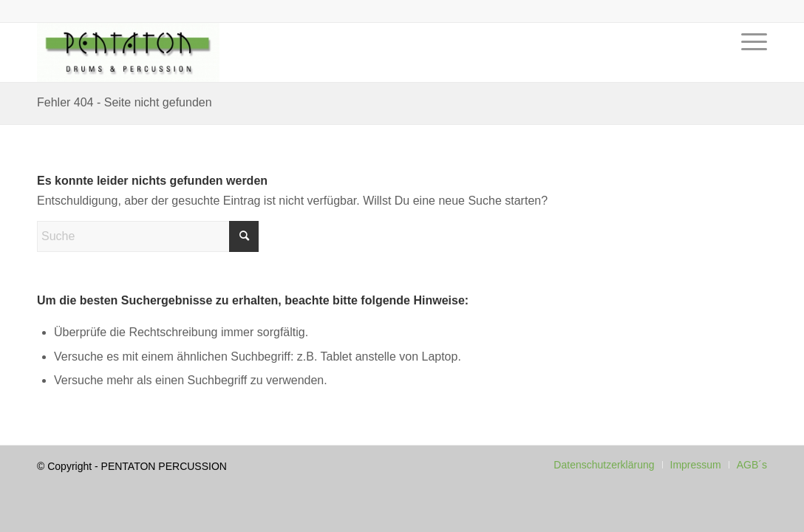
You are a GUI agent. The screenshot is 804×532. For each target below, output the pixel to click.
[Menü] (749, 64)
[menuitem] (749, 64)
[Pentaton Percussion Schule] (128, 52)
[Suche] (148, 236)
